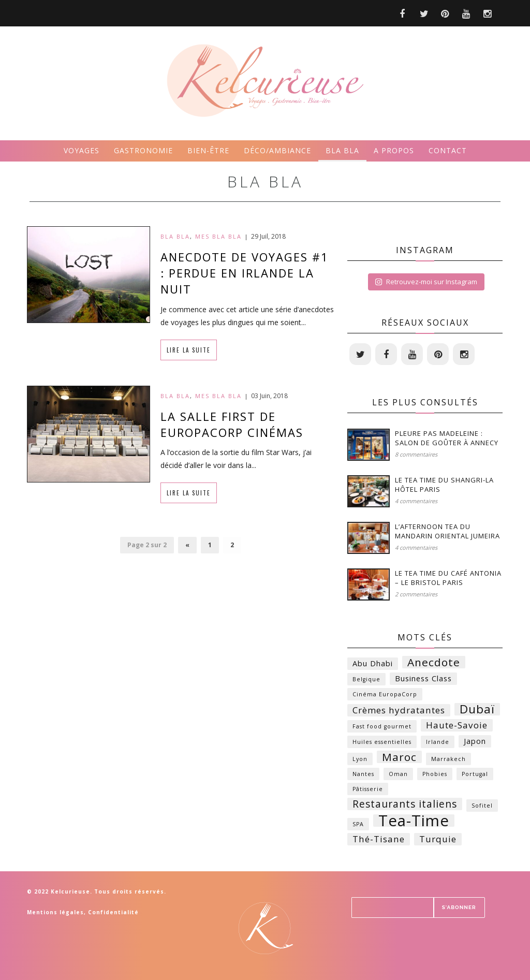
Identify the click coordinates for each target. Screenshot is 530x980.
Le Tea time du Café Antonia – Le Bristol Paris (448, 578)
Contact (448, 150)
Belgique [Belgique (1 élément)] (366, 679)
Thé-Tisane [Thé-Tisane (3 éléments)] (379, 839)
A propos (394, 150)
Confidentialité (113, 912)
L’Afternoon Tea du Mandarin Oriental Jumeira (447, 531)
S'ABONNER (459, 907)
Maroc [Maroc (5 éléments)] (399, 757)
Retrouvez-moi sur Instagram (426, 282)
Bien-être (208, 150)
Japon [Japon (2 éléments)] (475, 741)
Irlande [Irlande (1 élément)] (438, 742)
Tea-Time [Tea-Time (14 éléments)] (414, 821)
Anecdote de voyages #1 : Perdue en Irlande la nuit (245, 273)
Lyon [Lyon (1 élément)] (360, 759)
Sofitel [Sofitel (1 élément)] (482, 806)
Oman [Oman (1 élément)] (398, 774)
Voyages (82, 150)
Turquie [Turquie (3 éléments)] (438, 839)
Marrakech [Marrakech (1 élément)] (448, 759)
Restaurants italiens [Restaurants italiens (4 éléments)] (405, 804)
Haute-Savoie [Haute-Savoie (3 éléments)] (457, 725)
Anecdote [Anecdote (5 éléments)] (434, 662)
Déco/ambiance (277, 150)
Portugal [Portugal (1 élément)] (475, 774)
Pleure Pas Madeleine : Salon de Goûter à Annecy (447, 438)
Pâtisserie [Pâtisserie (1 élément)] (368, 789)
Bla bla (342, 150)
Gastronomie (143, 150)
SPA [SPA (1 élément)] (358, 824)
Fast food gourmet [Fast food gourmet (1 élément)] (382, 726)
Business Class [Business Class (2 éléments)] (423, 678)
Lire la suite (189, 350)
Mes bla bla (218, 236)
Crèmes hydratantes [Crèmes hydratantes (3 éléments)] (399, 710)
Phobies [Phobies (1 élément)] (435, 774)
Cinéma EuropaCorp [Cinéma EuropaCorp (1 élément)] (385, 694)
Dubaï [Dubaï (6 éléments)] (477, 709)
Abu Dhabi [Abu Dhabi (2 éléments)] (373, 663)
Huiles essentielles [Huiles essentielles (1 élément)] (382, 742)
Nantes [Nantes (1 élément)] (363, 774)
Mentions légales (55, 912)
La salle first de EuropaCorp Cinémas (232, 424)
